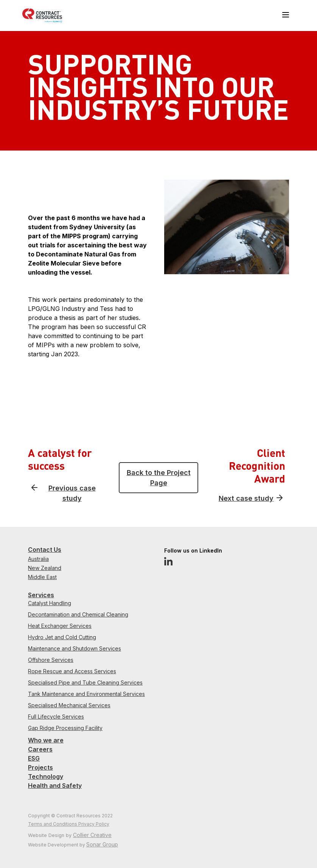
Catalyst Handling (50, 603)
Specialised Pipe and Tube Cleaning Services (85, 682)
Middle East (42, 577)
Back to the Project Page (159, 478)
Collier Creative (92, 835)
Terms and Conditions (53, 824)
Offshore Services (51, 660)
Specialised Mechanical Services (69, 705)
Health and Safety (55, 786)
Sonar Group (102, 844)
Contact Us (45, 550)
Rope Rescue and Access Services (72, 671)
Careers (40, 749)
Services (41, 595)
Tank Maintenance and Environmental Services (86, 694)
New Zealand (45, 568)
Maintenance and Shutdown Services (75, 648)
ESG (34, 758)
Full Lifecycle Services (56, 717)
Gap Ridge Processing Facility (65, 728)
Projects (40, 767)
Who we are (46, 740)
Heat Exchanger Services (60, 626)
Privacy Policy (94, 824)
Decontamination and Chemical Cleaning (78, 614)
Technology (46, 776)
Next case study (246, 498)
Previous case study (72, 493)
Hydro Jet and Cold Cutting (62, 637)
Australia (38, 559)
